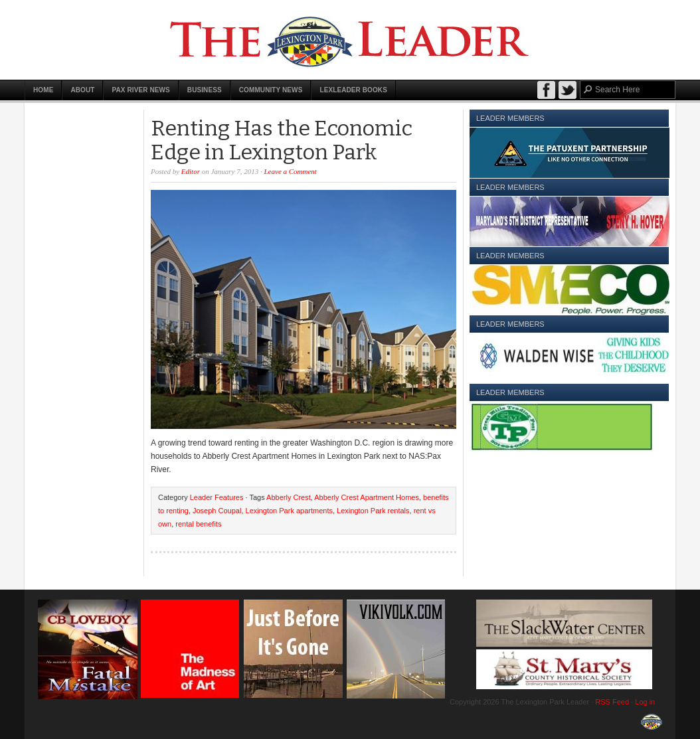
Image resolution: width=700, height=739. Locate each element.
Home (43, 90)
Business (205, 90)
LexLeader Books (353, 90)
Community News (271, 90)
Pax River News (140, 90)
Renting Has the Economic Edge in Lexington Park (282, 140)
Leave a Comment (291, 171)
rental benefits (198, 524)
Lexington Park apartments (289, 511)
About (82, 90)
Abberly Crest (289, 497)
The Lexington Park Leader (350, 40)
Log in (645, 702)
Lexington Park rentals (373, 511)
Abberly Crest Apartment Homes (367, 497)
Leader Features (217, 497)
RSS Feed (612, 702)
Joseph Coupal (217, 511)
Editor (191, 171)
